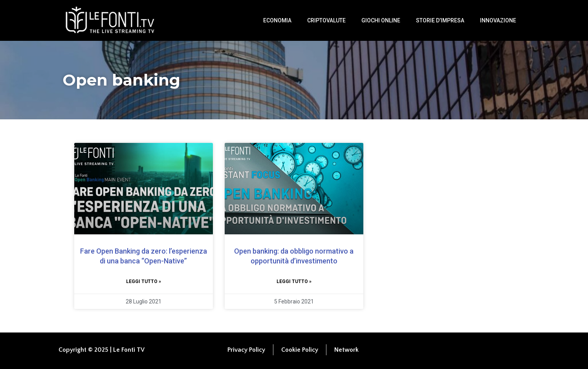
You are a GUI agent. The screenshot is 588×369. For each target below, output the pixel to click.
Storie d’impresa (440, 20)
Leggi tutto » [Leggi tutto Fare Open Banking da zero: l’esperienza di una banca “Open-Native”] (144, 281)
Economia (277, 20)
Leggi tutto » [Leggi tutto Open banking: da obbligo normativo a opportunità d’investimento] (294, 281)
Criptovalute (326, 20)
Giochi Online (381, 20)
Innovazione (498, 20)
